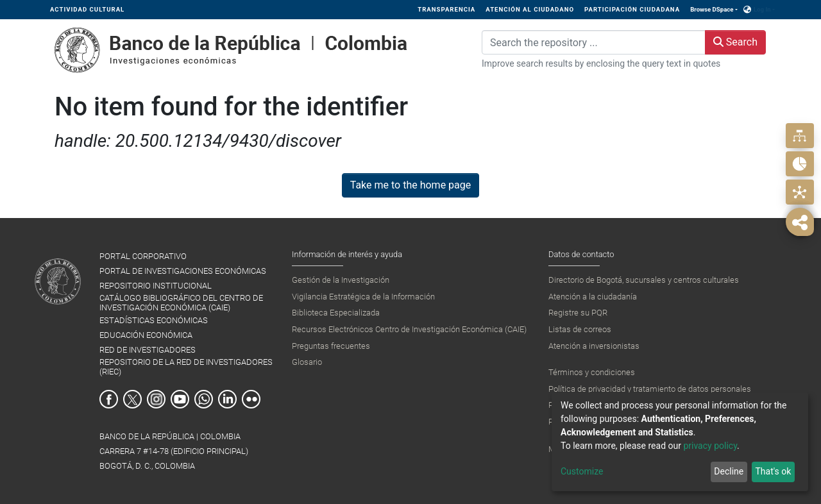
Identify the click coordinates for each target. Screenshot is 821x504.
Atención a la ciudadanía (593, 297)
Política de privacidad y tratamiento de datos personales (650, 389)
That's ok (773, 471)
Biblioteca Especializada (336, 313)
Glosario (307, 362)
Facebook (109, 399)
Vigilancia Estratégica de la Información (363, 297)
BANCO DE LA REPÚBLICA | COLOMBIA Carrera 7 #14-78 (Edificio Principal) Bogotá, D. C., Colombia (174, 451)
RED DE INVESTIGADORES (148, 350)
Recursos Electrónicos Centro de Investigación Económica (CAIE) (409, 329)
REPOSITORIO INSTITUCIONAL (156, 286)
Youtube (180, 399)
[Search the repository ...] (594, 42)
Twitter (132, 399)
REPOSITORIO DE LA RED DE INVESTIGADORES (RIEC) (186, 367)
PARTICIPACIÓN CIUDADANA (632, 9)
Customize (582, 471)
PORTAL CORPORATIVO (143, 256)
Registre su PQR (578, 313)
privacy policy (710, 446)
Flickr (251, 399)
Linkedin (227, 399)
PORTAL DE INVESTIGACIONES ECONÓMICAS (183, 271)
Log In (762, 9)
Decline (729, 471)
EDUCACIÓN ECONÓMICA (146, 335)
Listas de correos (580, 329)
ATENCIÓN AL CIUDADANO (530, 9)
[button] (748, 10)
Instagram (156, 399)
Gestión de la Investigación (341, 280)
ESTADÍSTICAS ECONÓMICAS (154, 320)
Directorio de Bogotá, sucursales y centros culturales (644, 280)
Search (735, 42)
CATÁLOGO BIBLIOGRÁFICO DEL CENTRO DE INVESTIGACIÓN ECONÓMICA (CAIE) (181, 303)
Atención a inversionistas (594, 346)
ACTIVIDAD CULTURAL (87, 9)
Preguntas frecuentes (331, 346)
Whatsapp (204, 399)
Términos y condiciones (592, 372)
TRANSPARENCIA (446, 9)
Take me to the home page (411, 185)
